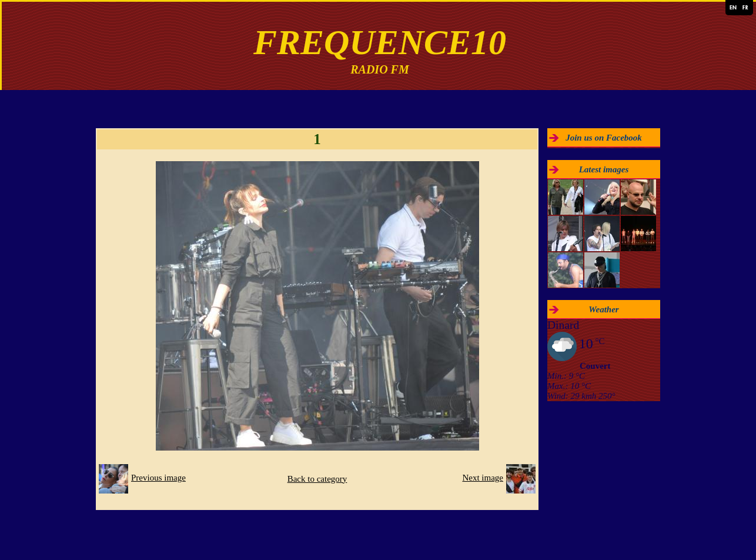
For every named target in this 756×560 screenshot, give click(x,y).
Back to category (317, 479)
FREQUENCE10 (380, 42)
